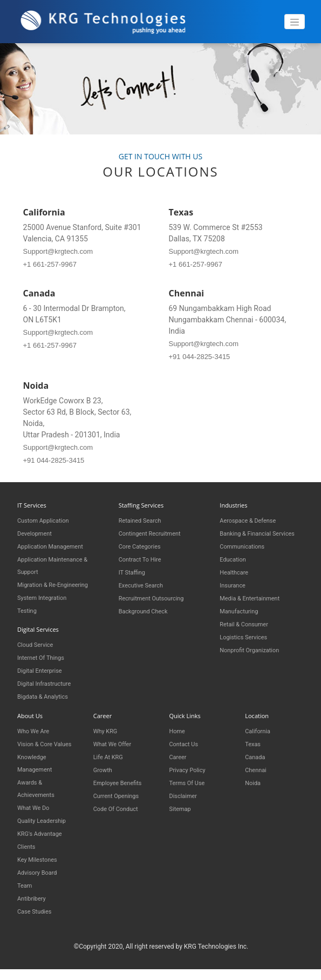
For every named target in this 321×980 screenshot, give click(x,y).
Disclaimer (186, 792)
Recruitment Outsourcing (158, 598)
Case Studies (38, 919)
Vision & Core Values (38, 746)
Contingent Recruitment (156, 533)
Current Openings (121, 792)
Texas (254, 741)
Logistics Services (248, 649)
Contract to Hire (144, 559)
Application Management (56, 545)
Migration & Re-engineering (59, 583)
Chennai (258, 766)
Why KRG (108, 728)
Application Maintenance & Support (59, 564)
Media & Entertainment (255, 610)
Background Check (148, 611)
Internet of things (45, 655)
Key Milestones (41, 867)
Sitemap (182, 805)
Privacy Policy (191, 766)
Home (179, 728)
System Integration (47, 596)
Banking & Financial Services (250, 539)
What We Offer (116, 741)
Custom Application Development (48, 526)
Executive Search (145, 585)
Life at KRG (111, 753)
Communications (246, 558)
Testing (29, 609)
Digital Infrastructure (49, 681)
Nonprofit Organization (255, 662)
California (260, 728)
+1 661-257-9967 (50, 264)
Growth (105, 766)
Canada (257, 753)
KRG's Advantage (44, 841)
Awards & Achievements (39, 796)
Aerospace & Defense (253, 520)
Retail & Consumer (248, 636)
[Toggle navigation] (295, 22)
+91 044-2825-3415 (200, 357)
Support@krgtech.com (58, 251)
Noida (254, 779)
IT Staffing (135, 572)
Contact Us (187, 741)
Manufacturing (243, 623)
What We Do (36, 815)
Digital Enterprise (44, 668)
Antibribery (34, 906)
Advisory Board (41, 880)
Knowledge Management (38, 771)
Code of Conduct (120, 805)
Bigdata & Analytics (47, 694)
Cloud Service (39, 642)
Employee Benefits (122, 779)
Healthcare (237, 584)
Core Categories (144, 546)
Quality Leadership (46, 828)
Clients (28, 854)
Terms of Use (190, 779)
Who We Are (36, 728)
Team (26, 893)
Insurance (235, 597)
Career (180, 753)
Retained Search (144, 520)
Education (235, 571)
